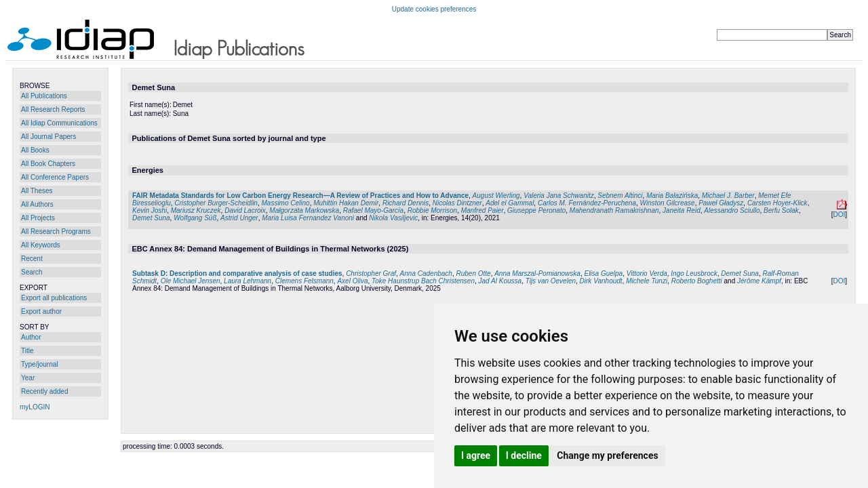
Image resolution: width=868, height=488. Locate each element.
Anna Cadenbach (426, 273)
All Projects (38, 218)
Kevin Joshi (150, 210)
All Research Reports (53, 109)
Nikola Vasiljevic (393, 218)
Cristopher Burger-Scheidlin (216, 203)
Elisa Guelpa (603, 273)
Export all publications (54, 298)
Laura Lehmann (248, 281)
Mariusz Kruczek (196, 210)
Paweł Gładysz (721, 203)
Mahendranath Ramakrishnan (614, 210)
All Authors (37, 204)
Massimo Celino (285, 203)
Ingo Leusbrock (694, 273)
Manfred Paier (482, 210)
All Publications (44, 96)
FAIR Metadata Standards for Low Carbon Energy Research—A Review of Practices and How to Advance (300, 196)
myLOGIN (35, 407)
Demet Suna (151, 218)
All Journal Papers (48, 137)
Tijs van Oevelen (551, 281)
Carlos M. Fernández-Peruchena (587, 203)
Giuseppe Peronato (536, 210)
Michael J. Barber (728, 196)
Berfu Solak (781, 210)
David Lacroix (245, 210)
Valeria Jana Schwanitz (559, 196)
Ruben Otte (473, 273)
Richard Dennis (406, 203)
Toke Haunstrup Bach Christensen (423, 281)
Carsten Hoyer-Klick (777, 203)
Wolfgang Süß (195, 218)
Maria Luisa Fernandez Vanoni (308, 218)
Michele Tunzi (647, 281)
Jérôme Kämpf (759, 281)
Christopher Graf (371, 273)
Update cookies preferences (434, 9)
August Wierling (496, 196)
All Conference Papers (55, 177)
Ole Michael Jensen (191, 281)
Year (28, 378)
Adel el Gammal (510, 203)
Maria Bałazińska (672, 196)
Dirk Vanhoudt (601, 281)
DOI (839, 215)
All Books (35, 150)
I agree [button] (476, 455)
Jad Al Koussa (500, 281)
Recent (32, 259)
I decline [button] (524, 455)
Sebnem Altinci (620, 196)
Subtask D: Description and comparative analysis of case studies (237, 273)
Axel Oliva (352, 281)
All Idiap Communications (59, 123)
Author (31, 337)
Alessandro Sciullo (732, 210)
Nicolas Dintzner (457, 203)
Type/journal (39, 364)
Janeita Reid (682, 210)
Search (32, 272)
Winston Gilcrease (668, 203)
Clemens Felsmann (304, 281)
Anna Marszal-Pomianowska (537, 273)
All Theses (37, 191)
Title (27, 351)
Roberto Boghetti (697, 281)
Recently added (45, 391)
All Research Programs (56, 231)
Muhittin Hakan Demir (346, 203)
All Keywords (41, 245)
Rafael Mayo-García (373, 210)
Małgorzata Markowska (304, 210)
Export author (41, 311)
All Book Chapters (48, 164)
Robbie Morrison (432, 210)
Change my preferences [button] (607, 455)
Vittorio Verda (647, 273)
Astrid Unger (239, 218)
